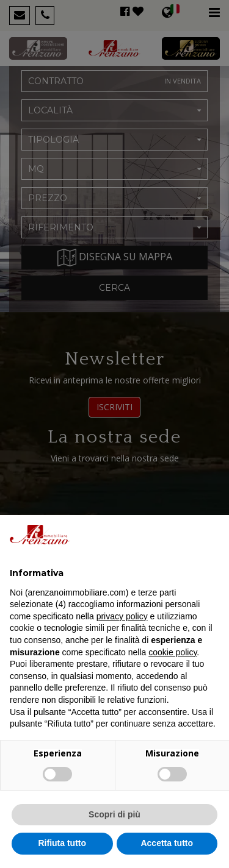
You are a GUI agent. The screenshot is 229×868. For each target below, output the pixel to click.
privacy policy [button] (122, 616)
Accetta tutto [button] (167, 843)
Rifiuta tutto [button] (62, 843)
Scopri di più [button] (114, 814)
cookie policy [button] (173, 652)
